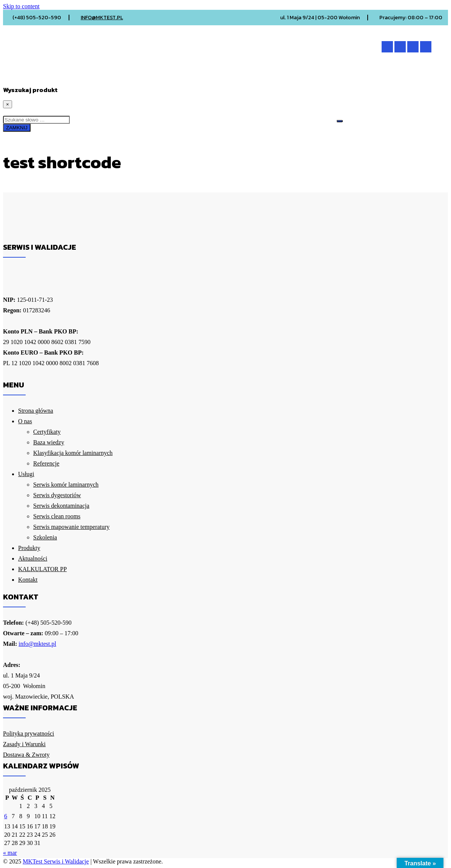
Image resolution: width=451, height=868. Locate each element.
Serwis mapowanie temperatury (71, 527)
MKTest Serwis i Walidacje (56, 861)
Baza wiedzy (49, 442)
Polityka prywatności (29, 734)
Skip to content (21, 6)
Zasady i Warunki (24, 744)
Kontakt (311, 77)
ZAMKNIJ (17, 128)
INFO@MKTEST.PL (102, 18)
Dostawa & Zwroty (26, 755)
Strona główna (32, 77)
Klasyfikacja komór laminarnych (73, 453)
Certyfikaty (47, 432)
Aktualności (210, 77)
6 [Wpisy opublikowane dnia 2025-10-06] (6, 816)
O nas (79, 77)
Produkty (161, 77)
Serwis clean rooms (57, 516)
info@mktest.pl (37, 644)
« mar (10, 853)
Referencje (46, 463)
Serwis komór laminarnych (66, 485)
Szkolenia (45, 537)
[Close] (8, 104)
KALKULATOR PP (264, 77)
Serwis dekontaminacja (61, 506)
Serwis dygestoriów (57, 495)
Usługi (117, 77)
